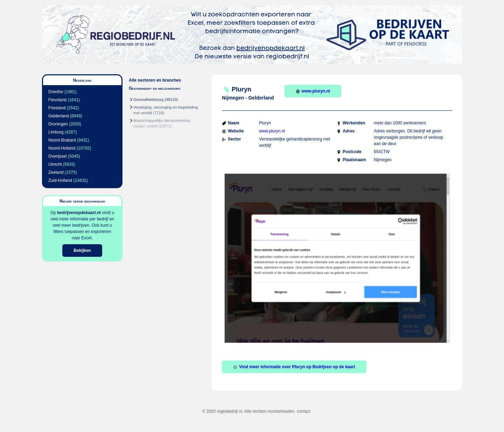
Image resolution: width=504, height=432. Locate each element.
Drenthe (56, 92)
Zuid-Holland (60, 180)
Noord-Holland (62, 148)
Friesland (57, 108)
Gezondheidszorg (148, 100)
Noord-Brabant (62, 140)
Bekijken (82, 251)
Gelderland (59, 116)
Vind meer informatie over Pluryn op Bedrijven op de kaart (294, 367)
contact (304, 411)
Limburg (56, 132)
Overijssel (58, 156)
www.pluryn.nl (313, 91)
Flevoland (57, 100)
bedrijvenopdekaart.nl (79, 213)
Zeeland (56, 172)
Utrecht (55, 164)
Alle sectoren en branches (155, 80)
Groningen (58, 124)
